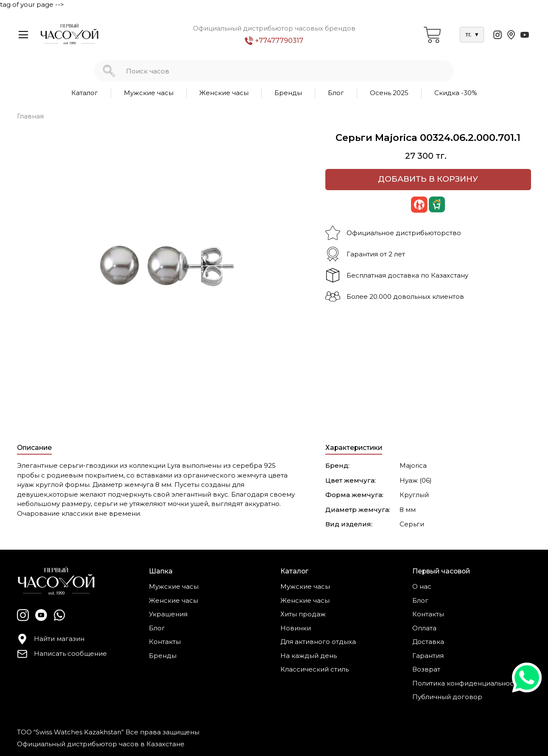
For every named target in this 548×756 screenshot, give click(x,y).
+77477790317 (274, 41)
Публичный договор (447, 697)
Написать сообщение (62, 654)
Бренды (288, 93)
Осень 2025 (389, 93)
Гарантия (428, 656)
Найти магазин (51, 639)
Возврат (426, 669)
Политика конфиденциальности (467, 683)
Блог (336, 93)
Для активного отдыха (318, 642)
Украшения (168, 614)
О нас (422, 586)
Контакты (165, 642)
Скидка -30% (456, 93)
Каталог (85, 93)
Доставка (428, 642)
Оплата (424, 628)
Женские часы (224, 93)
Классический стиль (315, 669)
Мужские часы (149, 93)
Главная (30, 116)
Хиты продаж (303, 614)
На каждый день (309, 656)
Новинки (296, 628)
